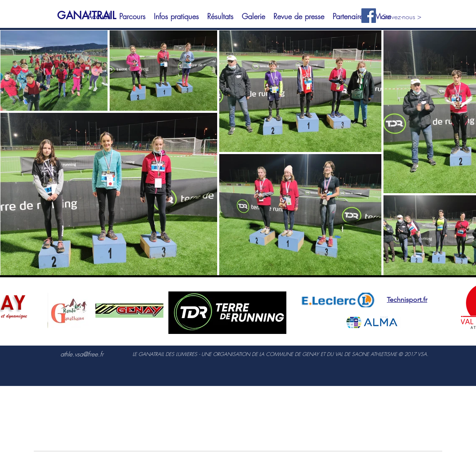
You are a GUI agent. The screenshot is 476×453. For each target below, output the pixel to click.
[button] (132, 16)
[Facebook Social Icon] (369, 16)
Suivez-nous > (402, 17)
